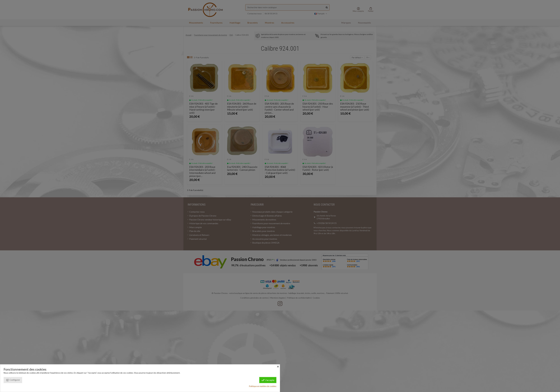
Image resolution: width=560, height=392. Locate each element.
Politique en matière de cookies (263, 386)
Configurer (13, 380)
